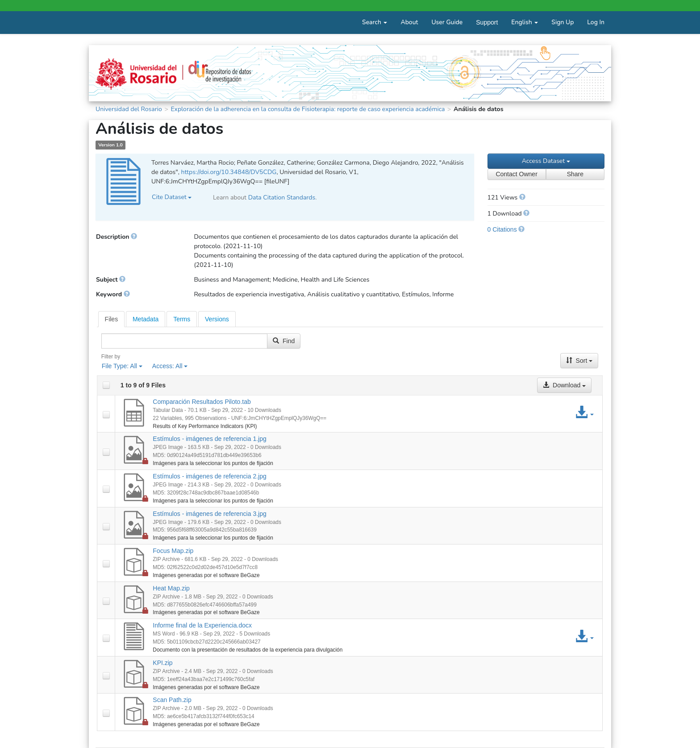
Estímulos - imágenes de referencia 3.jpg (209, 514)
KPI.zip (162, 663)
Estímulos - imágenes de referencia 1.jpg (209, 439)
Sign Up (562, 22)
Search (375, 22)
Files (112, 319)
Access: (170, 366)
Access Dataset (546, 161)
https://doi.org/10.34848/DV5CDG (229, 172)
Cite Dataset (172, 197)
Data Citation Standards (282, 197)
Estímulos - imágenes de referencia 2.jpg (209, 476)
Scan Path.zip (172, 700)
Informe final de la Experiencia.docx (202, 625)
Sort (579, 361)
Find (284, 341)
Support (487, 22)
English (525, 22)
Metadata (146, 319)
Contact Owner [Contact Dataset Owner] (516, 174)
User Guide (447, 22)
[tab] (112, 319)
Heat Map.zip (171, 588)
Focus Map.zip (173, 551)
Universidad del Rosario (129, 109)
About (409, 22)
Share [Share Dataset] (575, 174)
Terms (182, 319)
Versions (217, 319)
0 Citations (502, 229)
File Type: (122, 366)
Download (564, 385)
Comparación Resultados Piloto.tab (202, 402)
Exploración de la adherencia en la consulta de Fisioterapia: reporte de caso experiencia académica (308, 109)
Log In (596, 22)
